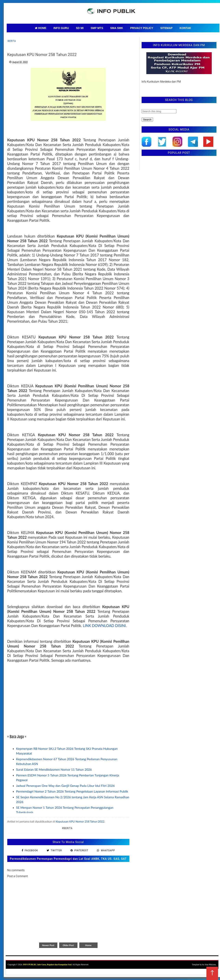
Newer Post (48, 945)
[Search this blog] (159, 111)
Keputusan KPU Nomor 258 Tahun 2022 (80, 821)
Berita (12, 41)
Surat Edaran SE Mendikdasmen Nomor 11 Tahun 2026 (54, 769)
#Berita (67, 828)
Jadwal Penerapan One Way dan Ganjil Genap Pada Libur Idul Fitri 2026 (65, 786)
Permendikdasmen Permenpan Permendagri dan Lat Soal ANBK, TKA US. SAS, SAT (68, 859)
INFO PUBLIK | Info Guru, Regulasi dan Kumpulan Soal (47, 965)
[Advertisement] (68, 698)
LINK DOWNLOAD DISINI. (105, 626)
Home (88, 945)
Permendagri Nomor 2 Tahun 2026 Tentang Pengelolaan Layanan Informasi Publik (72, 791)
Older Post (68, 945)
